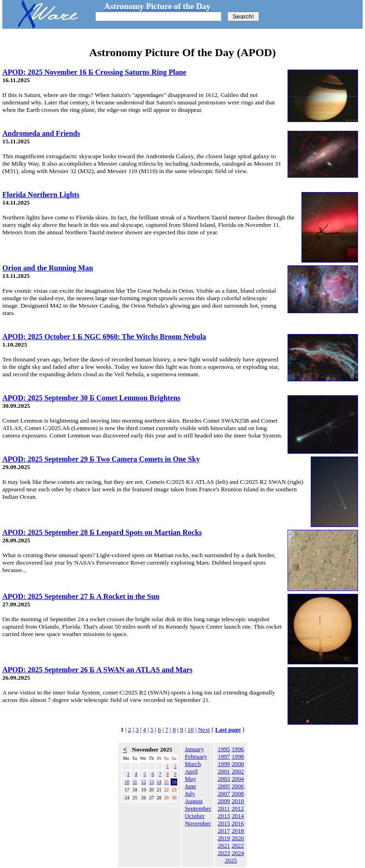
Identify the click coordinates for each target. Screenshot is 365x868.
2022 (238, 845)
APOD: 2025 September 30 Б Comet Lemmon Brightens (91, 398)
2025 (231, 860)
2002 (238, 771)
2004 (238, 779)
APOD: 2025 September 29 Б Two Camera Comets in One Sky (101, 459)
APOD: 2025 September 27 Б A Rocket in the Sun (81, 596)
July (190, 794)
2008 (238, 794)
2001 (224, 771)
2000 (238, 764)
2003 (224, 779)
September (198, 808)
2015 (224, 823)
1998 (238, 756)
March (193, 764)
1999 (224, 764)
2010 (238, 801)
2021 (224, 845)
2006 (238, 786)
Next (204, 730)
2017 (224, 831)
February (196, 756)
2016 (238, 823)
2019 (224, 838)
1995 (224, 749)
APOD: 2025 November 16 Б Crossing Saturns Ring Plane (94, 72)
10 (190, 730)
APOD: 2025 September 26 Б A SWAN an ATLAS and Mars (97, 670)
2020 (238, 838)
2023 (224, 853)
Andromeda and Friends (41, 133)
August (194, 801)
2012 (238, 808)
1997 (224, 756)
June (190, 786)
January (194, 749)
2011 (224, 808)
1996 (238, 749)
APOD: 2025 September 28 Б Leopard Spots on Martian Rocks (102, 532)
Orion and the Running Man (48, 268)
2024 (238, 853)
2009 (224, 801)
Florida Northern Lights (41, 195)
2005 (224, 786)
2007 (224, 794)
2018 (238, 831)
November (198, 823)
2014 (238, 816)
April (191, 771)
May (190, 779)
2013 (224, 816)
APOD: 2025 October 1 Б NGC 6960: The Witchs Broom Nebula (104, 337)
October (195, 816)
